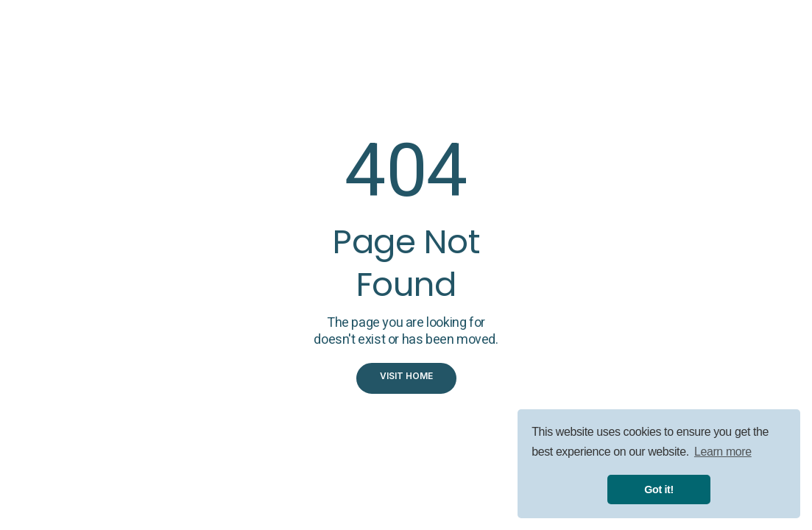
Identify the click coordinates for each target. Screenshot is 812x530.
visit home (406, 376)
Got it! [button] (659, 490)
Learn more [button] (723, 452)
